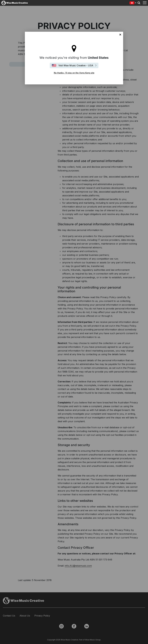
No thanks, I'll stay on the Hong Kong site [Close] (120, 35)
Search (139, 3)
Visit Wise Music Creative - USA (76, 65)
